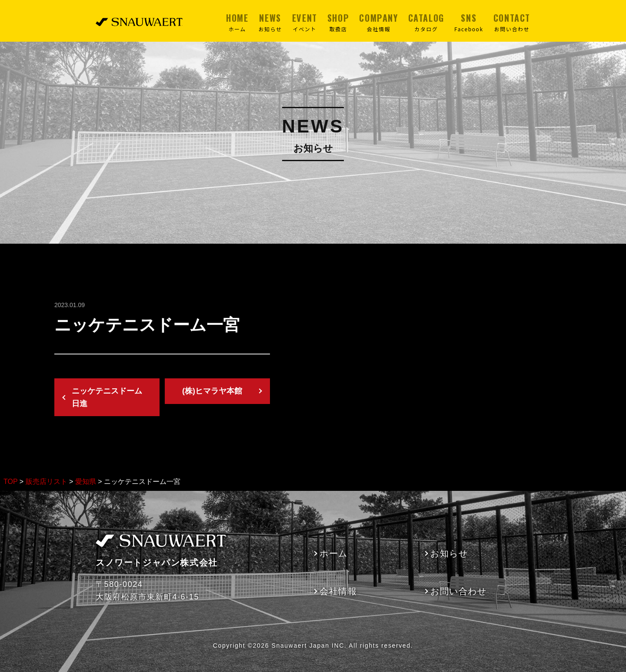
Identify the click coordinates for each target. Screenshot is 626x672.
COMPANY (378, 22)
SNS (469, 22)
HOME (237, 22)
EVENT (305, 22)
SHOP (338, 22)
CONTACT (512, 22)
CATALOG (426, 22)
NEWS (270, 22)
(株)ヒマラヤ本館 (212, 391)
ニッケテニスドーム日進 (107, 397)
